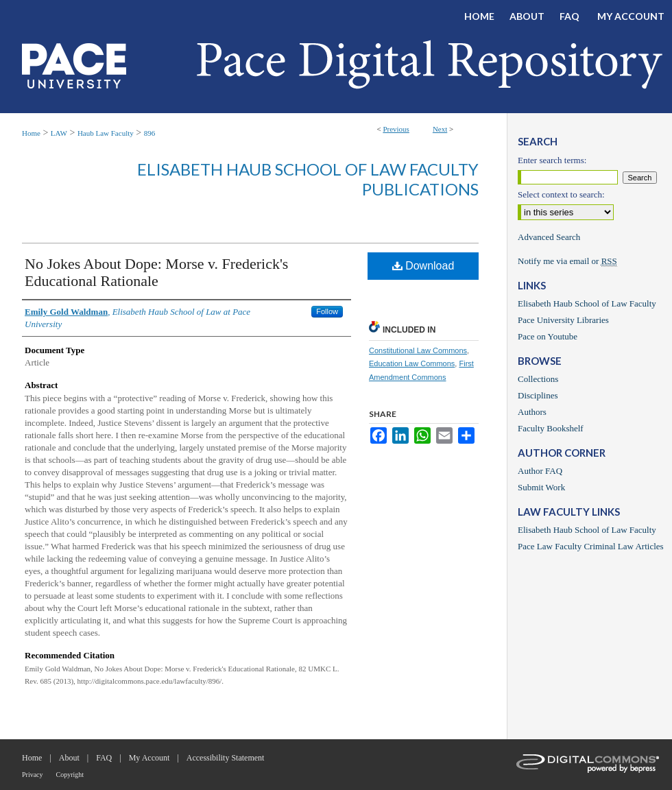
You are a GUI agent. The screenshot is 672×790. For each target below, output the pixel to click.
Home (31, 133)
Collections (538, 379)
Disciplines (538, 395)
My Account (149, 758)
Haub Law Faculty (106, 133)
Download (423, 266)
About (69, 758)
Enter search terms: (552, 160)
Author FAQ (540, 471)
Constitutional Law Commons (418, 350)
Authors (532, 412)
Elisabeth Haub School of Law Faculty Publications (308, 179)
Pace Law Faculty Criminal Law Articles (591, 546)
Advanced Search (549, 237)
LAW (59, 133)
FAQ (104, 758)
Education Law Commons (412, 363)
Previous (396, 129)
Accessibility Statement (226, 758)
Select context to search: (561, 194)
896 (150, 133)
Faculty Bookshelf (551, 428)
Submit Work (541, 487)
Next (440, 129)
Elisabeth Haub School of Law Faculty (587, 303)
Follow (327, 311)
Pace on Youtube (548, 336)
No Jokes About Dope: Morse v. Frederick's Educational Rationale (156, 272)
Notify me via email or (567, 261)
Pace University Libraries (563, 320)
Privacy (33, 775)
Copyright (70, 775)
